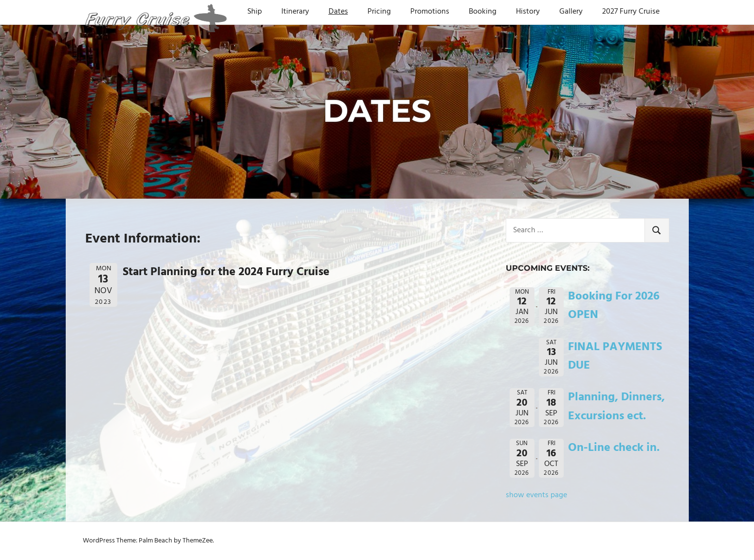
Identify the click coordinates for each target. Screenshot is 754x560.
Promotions (430, 12)
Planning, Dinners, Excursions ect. (616, 407)
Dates (338, 12)
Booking (483, 12)
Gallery (571, 12)
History (528, 12)
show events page (536, 495)
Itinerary (295, 12)
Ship (255, 12)
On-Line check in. (614, 448)
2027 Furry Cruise (631, 12)
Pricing (379, 12)
